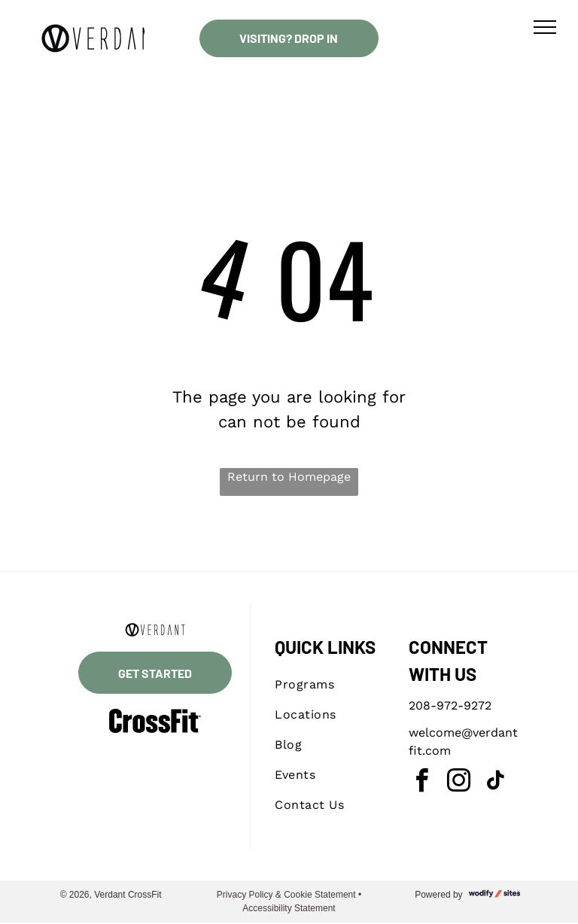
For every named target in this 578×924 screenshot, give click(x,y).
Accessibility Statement (289, 908)
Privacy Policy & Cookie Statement (286, 895)
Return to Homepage (289, 477)
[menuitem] (329, 685)
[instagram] (459, 783)
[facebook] (422, 783)
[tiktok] (496, 783)
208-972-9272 (450, 705)
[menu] (545, 27)
